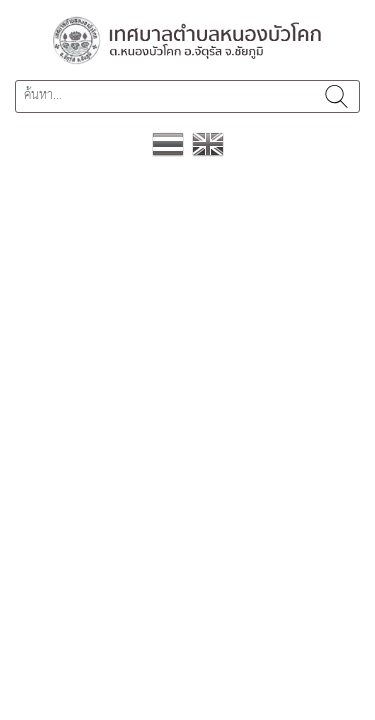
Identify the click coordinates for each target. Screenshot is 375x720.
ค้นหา (336, 96)
